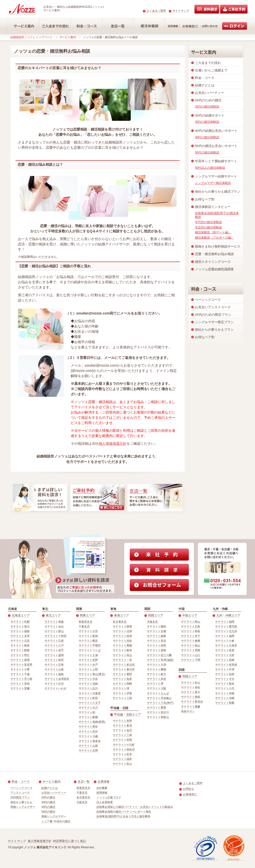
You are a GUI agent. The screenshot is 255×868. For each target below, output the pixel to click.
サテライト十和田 (56, 636)
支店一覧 (84, 782)
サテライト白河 (54, 684)
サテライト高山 (122, 655)
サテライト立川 (88, 708)
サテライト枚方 (157, 674)
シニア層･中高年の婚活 (56, 821)
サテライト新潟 (122, 725)
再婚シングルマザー (23, 807)
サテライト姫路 (157, 636)
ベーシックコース (21, 788)
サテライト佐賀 (225, 650)
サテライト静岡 (122, 626)
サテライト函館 (20, 631)
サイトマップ (181, 11)
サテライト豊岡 (157, 708)
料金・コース (21, 782)
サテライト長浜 (157, 641)
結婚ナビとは (50, 788)
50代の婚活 (48, 812)
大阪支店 (152, 622)
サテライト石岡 (88, 750)
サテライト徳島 (191, 697)
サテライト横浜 (88, 641)
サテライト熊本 (225, 684)
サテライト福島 (54, 674)
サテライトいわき (56, 688)
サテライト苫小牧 (21, 679)
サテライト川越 (88, 736)
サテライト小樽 (20, 669)
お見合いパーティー (54, 793)
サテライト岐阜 (122, 650)
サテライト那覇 (225, 703)
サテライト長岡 (122, 740)
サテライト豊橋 (122, 645)
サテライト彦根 (157, 650)
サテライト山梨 (88, 746)
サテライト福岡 (225, 622)
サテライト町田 (88, 698)
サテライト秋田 (54, 660)
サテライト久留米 (226, 645)
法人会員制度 (105, 802)
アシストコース (20, 793)
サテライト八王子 (90, 703)
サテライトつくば (90, 650)
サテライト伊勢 (122, 693)
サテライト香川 (191, 692)
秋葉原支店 (86, 622)
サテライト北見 (20, 641)
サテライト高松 (191, 687)
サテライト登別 (20, 684)
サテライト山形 (54, 669)
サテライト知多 (122, 679)
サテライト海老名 (90, 741)
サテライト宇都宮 (90, 645)
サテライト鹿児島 (226, 626)
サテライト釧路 (20, 650)
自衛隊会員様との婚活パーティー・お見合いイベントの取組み (135, 807)
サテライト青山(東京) (92, 674)
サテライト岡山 (191, 622)
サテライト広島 (191, 626)
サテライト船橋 (88, 717)
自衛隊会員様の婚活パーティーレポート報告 (124, 812)
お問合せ (189, 789)
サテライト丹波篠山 (159, 698)
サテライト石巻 (54, 665)
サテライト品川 (88, 688)
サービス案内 (68, 37)
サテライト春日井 (124, 669)
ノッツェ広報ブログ (109, 797)
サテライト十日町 (124, 745)
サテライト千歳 (20, 674)
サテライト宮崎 (225, 693)
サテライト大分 (225, 679)
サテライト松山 (191, 683)
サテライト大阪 (157, 688)
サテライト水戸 (88, 665)
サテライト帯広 (20, 655)
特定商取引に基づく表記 (69, 841)
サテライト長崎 (225, 660)
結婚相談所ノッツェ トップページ (31, 37)
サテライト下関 (191, 660)
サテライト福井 (122, 759)
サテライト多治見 (124, 665)
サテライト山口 (191, 655)
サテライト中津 (225, 669)
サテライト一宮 (122, 660)
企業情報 (104, 782)
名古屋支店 (120, 622)
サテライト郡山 (54, 631)
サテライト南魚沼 (124, 749)
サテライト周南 (191, 650)
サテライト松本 (122, 754)
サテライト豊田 (122, 674)
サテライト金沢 (122, 730)
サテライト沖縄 (225, 698)
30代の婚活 (48, 802)
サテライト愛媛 (191, 707)
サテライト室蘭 (20, 688)
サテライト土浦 (88, 655)
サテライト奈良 (157, 679)
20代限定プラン (20, 797)
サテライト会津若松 (57, 679)
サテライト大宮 (88, 631)
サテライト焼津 (122, 636)
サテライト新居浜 (192, 702)
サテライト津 (121, 688)
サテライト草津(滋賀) (160, 660)
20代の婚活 (48, 797)
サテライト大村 (225, 655)
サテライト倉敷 (191, 641)
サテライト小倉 (225, 641)
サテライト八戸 (54, 645)
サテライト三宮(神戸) (160, 703)
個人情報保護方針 (113, 443)
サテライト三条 (122, 735)
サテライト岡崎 (122, 684)
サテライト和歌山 (158, 717)
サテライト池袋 (88, 684)
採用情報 (102, 793)
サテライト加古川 (158, 712)
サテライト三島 (122, 698)
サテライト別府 (225, 674)
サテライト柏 (87, 712)
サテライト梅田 (157, 626)
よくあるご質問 (156, 11)
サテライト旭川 (20, 626)
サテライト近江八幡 (159, 655)
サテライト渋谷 (88, 679)
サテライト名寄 (20, 636)
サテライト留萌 (20, 660)
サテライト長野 (122, 721)
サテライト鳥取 (191, 631)
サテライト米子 (191, 636)
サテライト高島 (157, 645)
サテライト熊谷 (88, 726)
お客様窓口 (190, 794)
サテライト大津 (157, 665)
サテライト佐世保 (226, 665)
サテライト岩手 (54, 650)
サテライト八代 (225, 688)
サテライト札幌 (20, 622)
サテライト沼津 (122, 631)
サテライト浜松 (122, 641)
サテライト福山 (191, 645)
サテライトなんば (158, 693)
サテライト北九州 (226, 631)
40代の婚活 (48, 807)
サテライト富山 (122, 764)
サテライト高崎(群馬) (92, 722)
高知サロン (188, 711)
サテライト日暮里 (90, 693)
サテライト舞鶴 (157, 669)
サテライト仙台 (54, 626)
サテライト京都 (157, 631)
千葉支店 (84, 626)
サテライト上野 (88, 669)
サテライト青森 (54, 622)
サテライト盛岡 (54, 655)
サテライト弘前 (54, 641)
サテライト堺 (155, 684)
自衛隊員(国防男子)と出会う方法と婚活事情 (123, 816)
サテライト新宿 (88, 636)
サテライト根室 (20, 645)
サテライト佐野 (88, 660)
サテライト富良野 (21, 665)
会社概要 (102, 788)
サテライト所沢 (88, 731)
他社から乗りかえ (21, 802)
